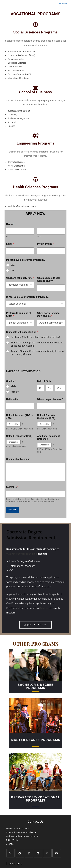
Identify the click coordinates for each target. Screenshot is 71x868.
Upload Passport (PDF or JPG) (20, 417)
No (12, 270)
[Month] (50, 388)
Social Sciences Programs (35, 32)
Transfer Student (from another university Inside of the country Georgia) (38, 353)
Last (39, 236)
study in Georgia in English (22, 554)
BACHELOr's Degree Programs (36, 686)
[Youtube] (57, 853)
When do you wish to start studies (48, 314)
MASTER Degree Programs (36, 740)
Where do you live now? (51, 399)
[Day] (41, 388)
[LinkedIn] (38, 853)
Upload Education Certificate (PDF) (47, 417)
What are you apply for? (20, 278)
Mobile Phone (45, 244)
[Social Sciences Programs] (35, 25)
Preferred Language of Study (19, 314)
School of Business (35, 92)
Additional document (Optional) (48, 437)
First (8, 236)
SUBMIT (12, 510)
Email (10, 244)
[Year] (60, 388)
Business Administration (19, 111)
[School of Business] (35, 88)
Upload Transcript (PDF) (19, 436)
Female (15, 392)
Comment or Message (18, 459)
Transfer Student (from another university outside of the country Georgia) (37, 344)
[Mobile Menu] (63, 4)
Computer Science (16, 162)
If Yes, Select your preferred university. (27, 297)
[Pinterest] (47, 853)
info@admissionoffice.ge (24, 832)
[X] (10, 853)
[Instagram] (29, 853)
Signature (12, 487)
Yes (13, 265)
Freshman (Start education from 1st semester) (35, 337)
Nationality (13, 399)
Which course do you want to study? (48, 279)
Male (13, 386)
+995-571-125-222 (23, 829)
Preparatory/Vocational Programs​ (35, 799)
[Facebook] (20, 853)
